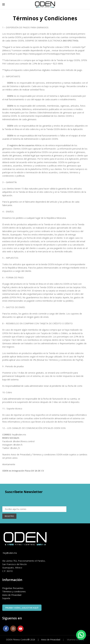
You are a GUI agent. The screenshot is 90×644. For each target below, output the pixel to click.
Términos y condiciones (14, 591)
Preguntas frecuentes (13, 588)
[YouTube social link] (21, 629)
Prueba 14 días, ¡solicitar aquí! (22, 608)
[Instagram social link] (13, 629)
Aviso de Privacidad (12, 595)
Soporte (6, 598)
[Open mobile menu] (4, 5)
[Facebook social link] (6, 629)
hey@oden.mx (10, 553)
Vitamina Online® (75, 640)
